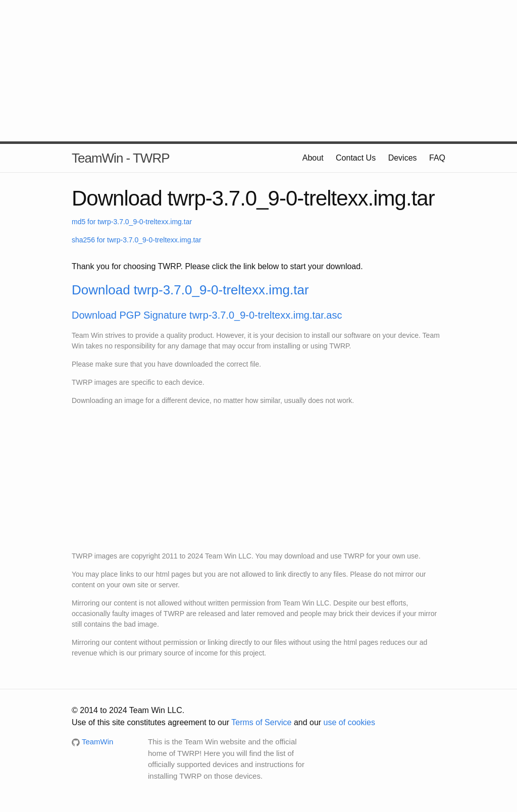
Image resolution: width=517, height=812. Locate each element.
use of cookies (349, 722)
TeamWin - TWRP (121, 158)
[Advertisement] (258, 71)
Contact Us (356, 158)
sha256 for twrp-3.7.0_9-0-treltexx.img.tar (137, 240)
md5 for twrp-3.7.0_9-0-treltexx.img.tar (132, 222)
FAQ (437, 158)
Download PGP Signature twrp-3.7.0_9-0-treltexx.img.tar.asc (207, 315)
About (313, 158)
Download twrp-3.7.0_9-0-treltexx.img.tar (190, 290)
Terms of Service (261, 722)
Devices (403, 158)
